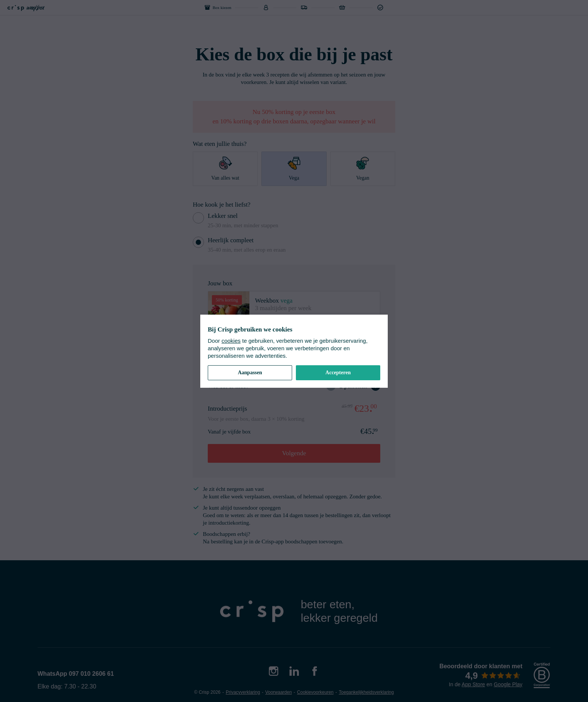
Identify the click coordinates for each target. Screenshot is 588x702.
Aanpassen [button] (250, 373)
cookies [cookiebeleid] (231, 341)
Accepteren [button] (338, 373)
